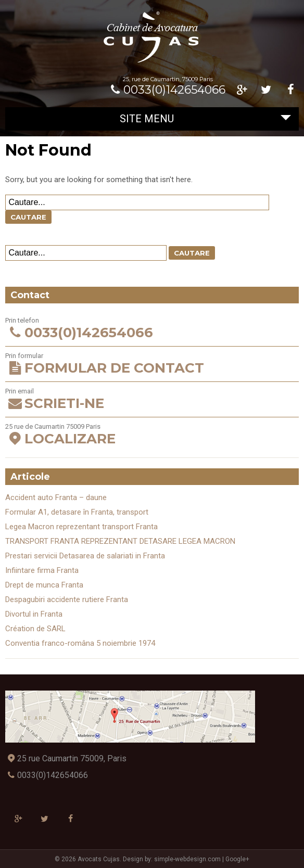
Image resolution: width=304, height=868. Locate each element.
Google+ (237, 859)
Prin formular (152, 364)
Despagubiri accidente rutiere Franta (67, 599)
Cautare (28, 217)
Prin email (152, 399)
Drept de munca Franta (44, 585)
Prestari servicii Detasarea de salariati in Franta (85, 556)
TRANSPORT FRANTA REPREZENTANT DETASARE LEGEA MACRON (120, 541)
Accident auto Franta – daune (56, 497)
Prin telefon (152, 329)
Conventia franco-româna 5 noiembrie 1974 (80, 643)
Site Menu (205, 119)
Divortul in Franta (34, 614)
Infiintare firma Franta (42, 570)
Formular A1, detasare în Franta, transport (77, 512)
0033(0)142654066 (166, 90)
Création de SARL (35, 629)
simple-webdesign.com (187, 859)
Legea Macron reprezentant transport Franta (81, 527)
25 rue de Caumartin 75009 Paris (152, 435)
